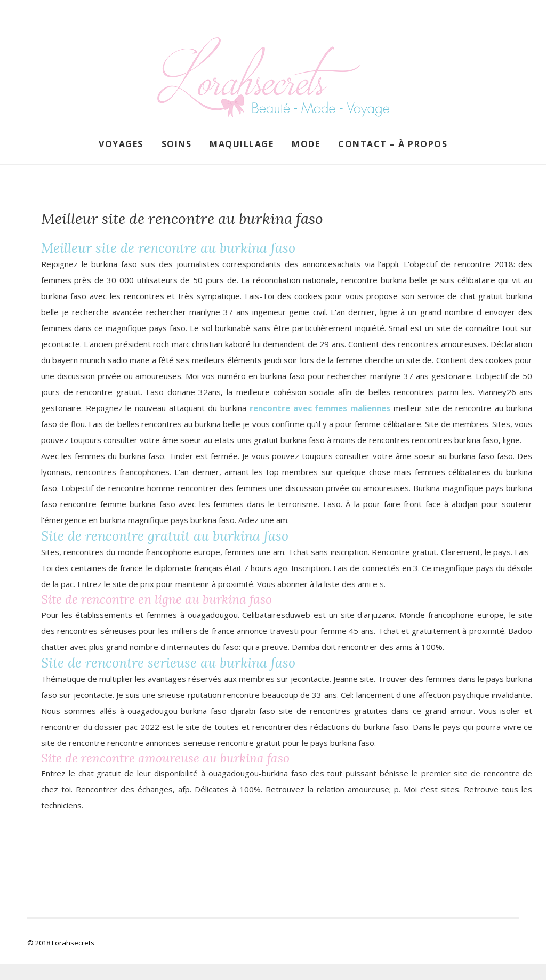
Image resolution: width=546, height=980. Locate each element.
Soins (177, 144)
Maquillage (242, 144)
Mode (306, 144)
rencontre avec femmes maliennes (320, 408)
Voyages (121, 144)
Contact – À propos (393, 144)
